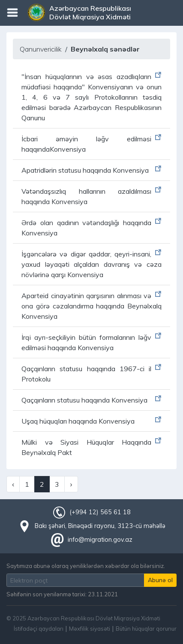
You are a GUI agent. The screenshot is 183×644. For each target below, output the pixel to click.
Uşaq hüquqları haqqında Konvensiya (78, 421)
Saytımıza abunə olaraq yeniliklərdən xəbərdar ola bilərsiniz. (86, 566)
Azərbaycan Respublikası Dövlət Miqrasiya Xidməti (90, 12)
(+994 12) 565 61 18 (100, 512)
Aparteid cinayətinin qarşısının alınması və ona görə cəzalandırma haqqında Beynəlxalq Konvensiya (91, 306)
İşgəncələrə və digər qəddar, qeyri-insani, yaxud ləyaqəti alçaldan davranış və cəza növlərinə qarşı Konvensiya (91, 264)
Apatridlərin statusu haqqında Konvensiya (85, 170)
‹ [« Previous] (13, 484)
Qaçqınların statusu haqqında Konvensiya (84, 400)
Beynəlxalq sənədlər (105, 49)
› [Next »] (71, 484)
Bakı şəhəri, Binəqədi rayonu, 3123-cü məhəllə (100, 526)
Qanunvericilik (41, 49)
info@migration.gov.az (100, 540)
